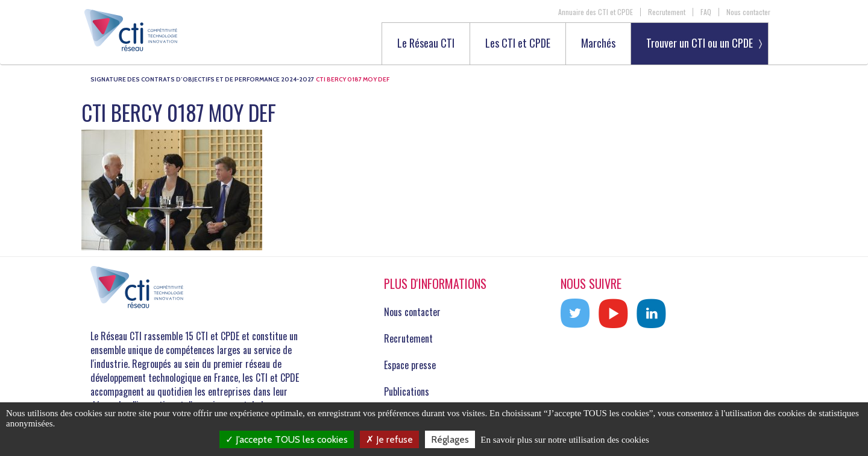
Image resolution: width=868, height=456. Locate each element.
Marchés (598, 44)
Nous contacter (748, 12)
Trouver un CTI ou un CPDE (700, 43)
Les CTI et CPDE (518, 44)
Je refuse (389, 439)
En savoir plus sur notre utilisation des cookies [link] (565, 440)
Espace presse (410, 365)
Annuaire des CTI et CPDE (596, 12)
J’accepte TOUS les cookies (287, 439)
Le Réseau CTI (426, 44)
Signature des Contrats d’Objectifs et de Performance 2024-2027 (202, 79)
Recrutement (667, 12)
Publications (407, 391)
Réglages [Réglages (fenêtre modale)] (450, 439)
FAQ (706, 12)
